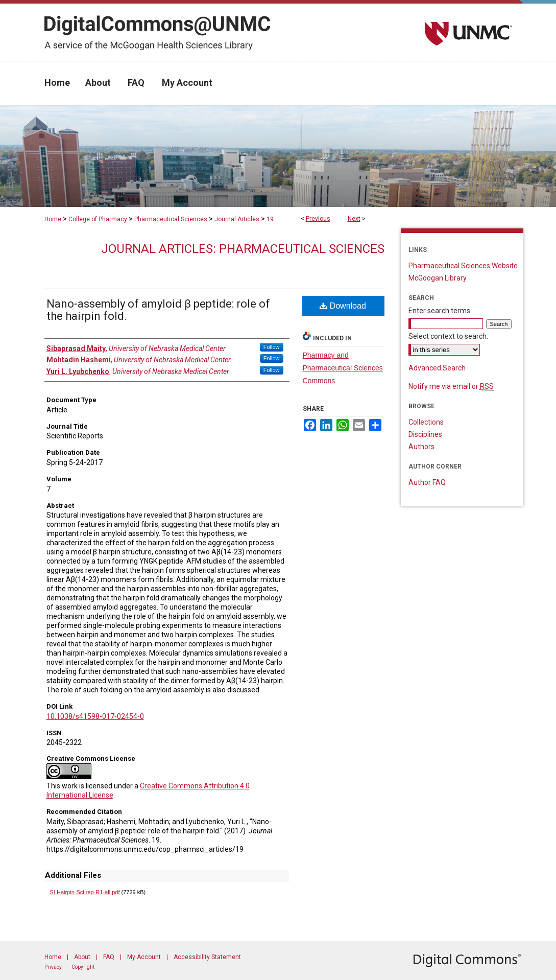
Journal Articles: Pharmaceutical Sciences (243, 249)
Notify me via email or (451, 386)
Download (343, 306)
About (82, 957)
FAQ (109, 957)
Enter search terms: (440, 311)
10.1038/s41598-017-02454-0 (95, 716)
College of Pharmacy (98, 219)
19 (270, 219)
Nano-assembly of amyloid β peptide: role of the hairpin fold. (158, 310)
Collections (426, 422)
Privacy (53, 967)
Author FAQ (427, 482)
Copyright (83, 967)
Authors (421, 447)
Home (53, 219)
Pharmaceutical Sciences (171, 219)
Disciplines (425, 434)
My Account (144, 957)
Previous (318, 219)
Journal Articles (237, 219)
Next (354, 219)
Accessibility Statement (207, 957)
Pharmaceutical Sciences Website (463, 266)
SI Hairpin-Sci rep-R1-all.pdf (85, 892)
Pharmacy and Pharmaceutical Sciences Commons (343, 368)
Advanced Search (437, 368)
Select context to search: (448, 336)
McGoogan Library (438, 278)
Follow (272, 347)
